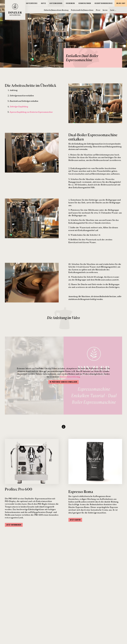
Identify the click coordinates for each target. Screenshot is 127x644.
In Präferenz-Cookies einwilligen (63, 382)
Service (105, 10)
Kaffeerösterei (32, 3)
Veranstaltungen (85, 3)
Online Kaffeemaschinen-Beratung (56, 10)
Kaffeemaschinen (56, 3)
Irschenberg (70, 3)
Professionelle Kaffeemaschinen (82, 10)
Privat (98, 10)
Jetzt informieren (14, 525)
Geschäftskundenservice (104, 3)
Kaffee (44, 3)
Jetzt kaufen (75, 520)
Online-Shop (121, 3)
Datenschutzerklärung (70, 377)
